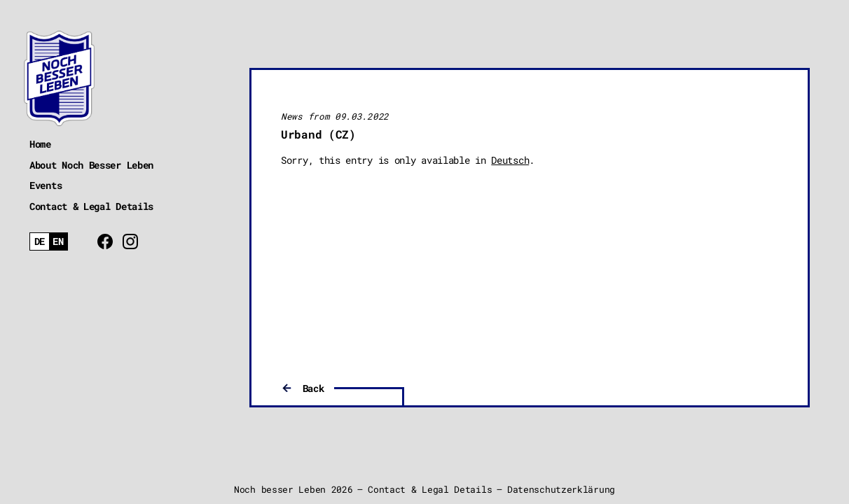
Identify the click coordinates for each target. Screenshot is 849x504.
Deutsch (510, 160)
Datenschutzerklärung (561, 489)
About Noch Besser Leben (91, 165)
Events (46, 185)
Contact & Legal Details (91, 206)
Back (313, 388)
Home (40, 144)
